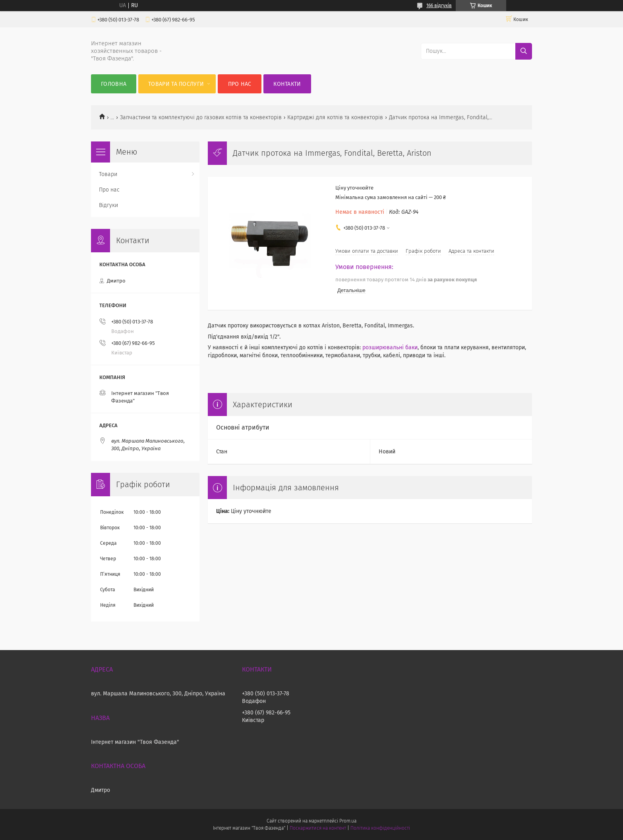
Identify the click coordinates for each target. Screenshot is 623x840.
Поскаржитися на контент (318, 828)
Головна (114, 84)
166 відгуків (439, 6)
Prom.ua (348, 821)
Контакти (287, 84)
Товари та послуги (176, 84)
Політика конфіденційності (380, 828)
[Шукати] (524, 51)
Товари (108, 174)
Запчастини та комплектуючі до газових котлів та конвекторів (201, 117)
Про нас (240, 84)
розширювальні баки (390, 347)
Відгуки (108, 205)
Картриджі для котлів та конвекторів (335, 117)
